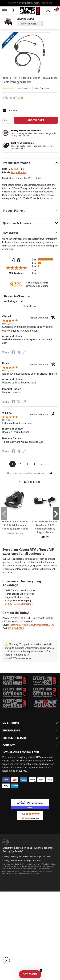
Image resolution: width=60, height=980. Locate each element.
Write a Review (30, 306)
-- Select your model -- (28, 24)
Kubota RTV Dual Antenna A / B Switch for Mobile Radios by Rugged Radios (15, 525)
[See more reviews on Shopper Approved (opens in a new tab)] (24, 353)
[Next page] (48, 464)
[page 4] (34, 464)
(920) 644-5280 (16, 628)
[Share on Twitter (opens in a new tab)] (19, 352)
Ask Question (24, 88)
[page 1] (12, 464)
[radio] (45, 259)
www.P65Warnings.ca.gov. (18, 658)
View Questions (42, 88)
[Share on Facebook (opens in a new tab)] (13, 353)
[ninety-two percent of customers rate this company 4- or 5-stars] (30, 284)
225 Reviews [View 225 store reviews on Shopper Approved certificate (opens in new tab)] (19, 273)
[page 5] (41, 464)
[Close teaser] (41, 971)
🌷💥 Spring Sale (30, 3)
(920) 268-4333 (18, 618)
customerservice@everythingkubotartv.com (32, 625)
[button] (30, 974)
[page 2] (20, 464)
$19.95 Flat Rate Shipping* (19, 604)
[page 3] (27, 464)
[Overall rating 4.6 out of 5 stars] (16, 268)
